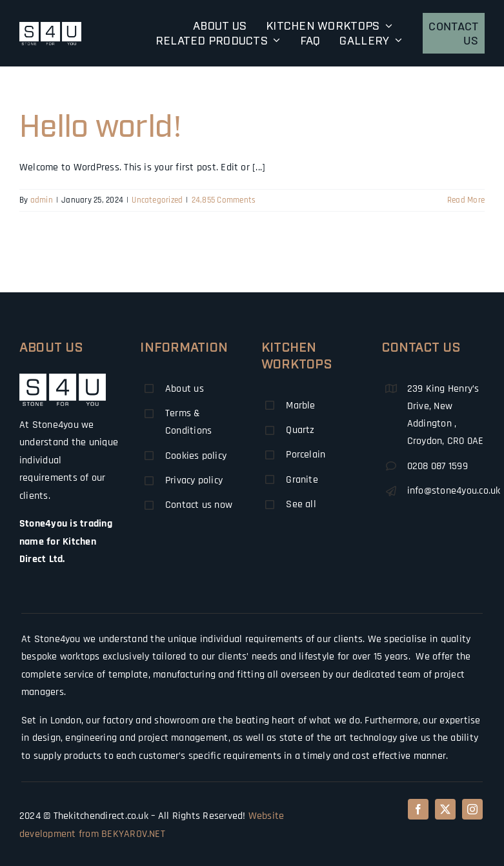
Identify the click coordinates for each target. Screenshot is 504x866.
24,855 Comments (224, 200)
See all (301, 504)
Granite (302, 480)
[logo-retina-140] (50, 27)
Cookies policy (196, 456)
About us (185, 389)
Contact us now (199, 505)
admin (42, 200)
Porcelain (306, 455)
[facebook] (418, 809)
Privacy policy (194, 480)
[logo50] (63, 378)
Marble (300, 406)
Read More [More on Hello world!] (466, 200)
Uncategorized (157, 200)
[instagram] (472, 809)
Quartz (300, 430)
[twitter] (445, 809)
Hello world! (101, 123)
